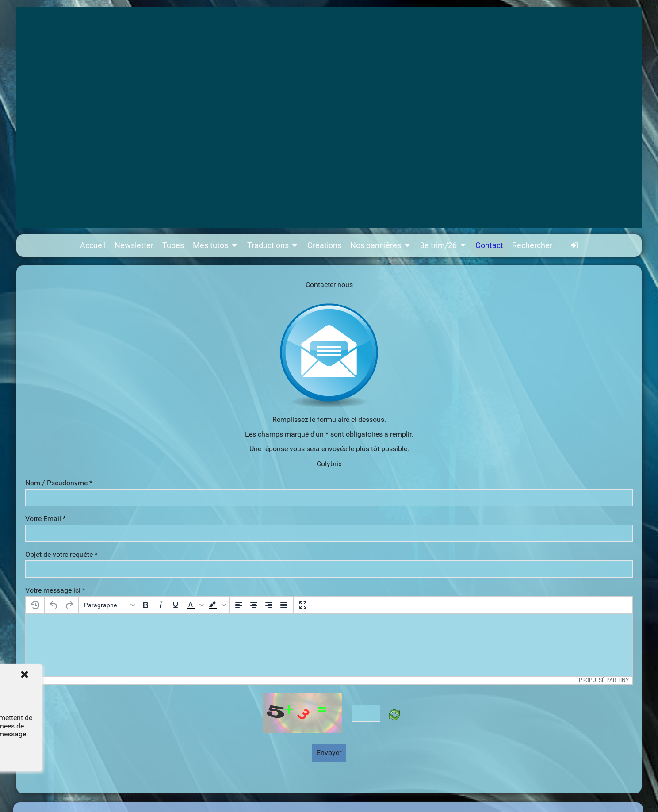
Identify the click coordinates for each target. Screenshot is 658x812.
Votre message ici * (55, 590)
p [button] (31, 680)
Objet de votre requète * (61, 555)
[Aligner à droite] (269, 605)
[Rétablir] (69, 605)
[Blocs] (109, 605)
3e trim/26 (444, 245)
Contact (489, 245)
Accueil (93, 245)
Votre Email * (46, 519)
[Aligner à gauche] (239, 605)
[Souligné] (176, 605)
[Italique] (161, 605)
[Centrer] (254, 605)
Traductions (273, 245)
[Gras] (145, 605)
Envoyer (329, 753)
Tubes (173, 245)
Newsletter (134, 245)
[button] (194, 605)
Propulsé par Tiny (604, 680)
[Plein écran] (303, 605)
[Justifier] (284, 605)
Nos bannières (381, 245)
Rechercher (532, 245)
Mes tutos (216, 245)
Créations (324, 245)
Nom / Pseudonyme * (59, 483)
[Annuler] (54, 605)
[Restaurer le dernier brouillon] (35, 605)
